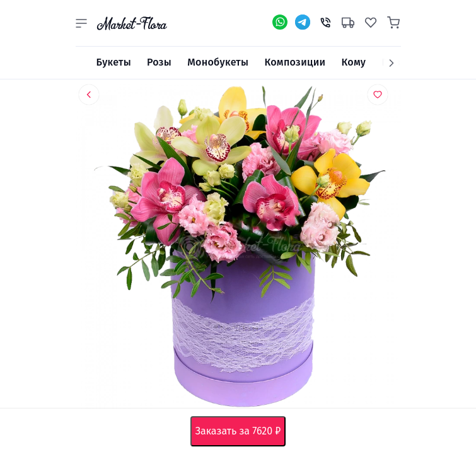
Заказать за (241, 431)
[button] (81, 23)
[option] (238, 249)
